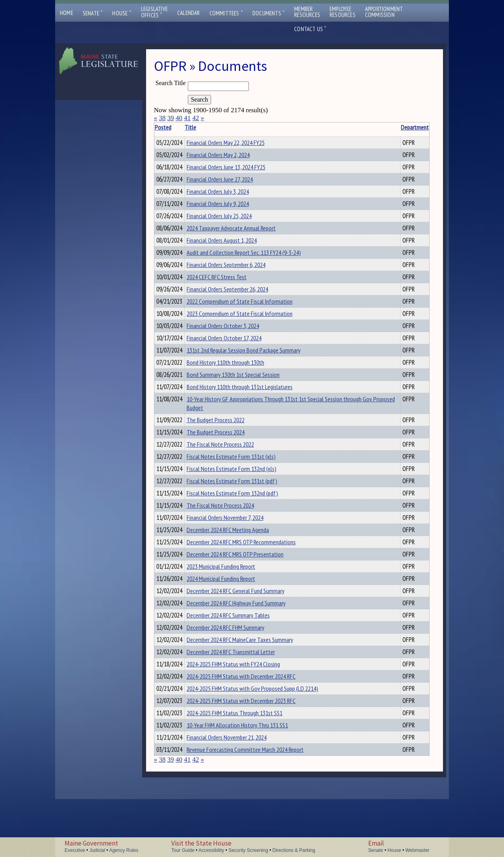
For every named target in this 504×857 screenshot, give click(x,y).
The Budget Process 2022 (228, 445)
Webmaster (417, 850)
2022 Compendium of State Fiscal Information (252, 317)
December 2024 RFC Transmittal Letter (243, 699)
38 (162, 118)
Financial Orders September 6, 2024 (238, 276)
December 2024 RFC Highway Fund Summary (248, 646)
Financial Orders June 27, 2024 (232, 183)
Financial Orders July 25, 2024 (231, 223)
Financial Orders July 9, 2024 (230, 210)
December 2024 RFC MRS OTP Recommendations (253, 579)
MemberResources (307, 12)
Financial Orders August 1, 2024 (234, 250)
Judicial (97, 850)
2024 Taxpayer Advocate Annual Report (243, 236)
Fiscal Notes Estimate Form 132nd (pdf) (245, 525)
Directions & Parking (294, 850)
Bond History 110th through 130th (238, 384)
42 (195, 118)
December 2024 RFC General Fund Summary (248, 632)
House (122, 13)
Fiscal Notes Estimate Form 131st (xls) (243, 485)
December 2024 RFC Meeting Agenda (240, 565)
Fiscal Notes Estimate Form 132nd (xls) (244, 498)
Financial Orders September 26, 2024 (240, 303)
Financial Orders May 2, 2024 (230, 156)
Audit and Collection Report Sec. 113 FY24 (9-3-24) (256, 263)
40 (179, 118)
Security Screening (248, 850)
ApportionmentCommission (384, 12)
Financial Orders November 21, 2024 (239, 793)
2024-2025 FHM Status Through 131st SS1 (247, 766)
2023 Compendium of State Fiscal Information (252, 330)
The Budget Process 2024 (228, 458)
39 (171, 118)
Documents (269, 13)
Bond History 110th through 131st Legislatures (252, 410)
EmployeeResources (343, 12)
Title (203, 127)
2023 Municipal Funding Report (233, 605)
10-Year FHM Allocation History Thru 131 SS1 (249, 779)
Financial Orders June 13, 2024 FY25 (238, 169)
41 (187, 118)
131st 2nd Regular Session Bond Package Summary (256, 370)
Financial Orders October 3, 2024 (235, 343)
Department (388, 127)
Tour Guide (183, 850)
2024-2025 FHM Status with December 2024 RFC (253, 726)
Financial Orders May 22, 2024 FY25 (238, 143)
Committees (226, 13)
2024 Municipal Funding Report (233, 619)
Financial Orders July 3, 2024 (230, 196)
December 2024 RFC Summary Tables (240, 659)
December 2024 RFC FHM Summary (238, 672)
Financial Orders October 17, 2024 (236, 357)
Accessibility (211, 850)
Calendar (189, 13)
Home (67, 13)
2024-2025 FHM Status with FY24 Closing (246, 712)
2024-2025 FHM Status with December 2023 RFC (253, 753)
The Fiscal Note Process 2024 (233, 538)
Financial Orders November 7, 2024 (237, 552)
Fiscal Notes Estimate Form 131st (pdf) (244, 512)
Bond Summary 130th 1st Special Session (245, 397)
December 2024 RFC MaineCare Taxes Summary (252, 686)
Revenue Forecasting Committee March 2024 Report (257, 806)
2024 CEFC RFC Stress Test (229, 290)
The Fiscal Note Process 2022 (233, 471)
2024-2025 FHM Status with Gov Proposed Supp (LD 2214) (265, 739)
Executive (75, 850)
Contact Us (310, 29)
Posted (175, 127)
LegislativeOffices (154, 12)
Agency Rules (124, 850)
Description (416, 127)
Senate (93, 13)
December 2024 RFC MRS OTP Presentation (247, 592)
